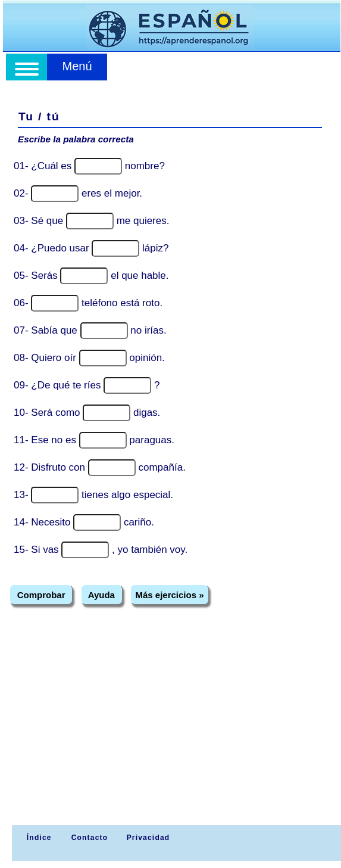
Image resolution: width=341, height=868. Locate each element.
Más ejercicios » (169, 595)
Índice (37, 838)
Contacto (90, 838)
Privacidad (148, 838)
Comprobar (41, 595)
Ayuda (101, 595)
